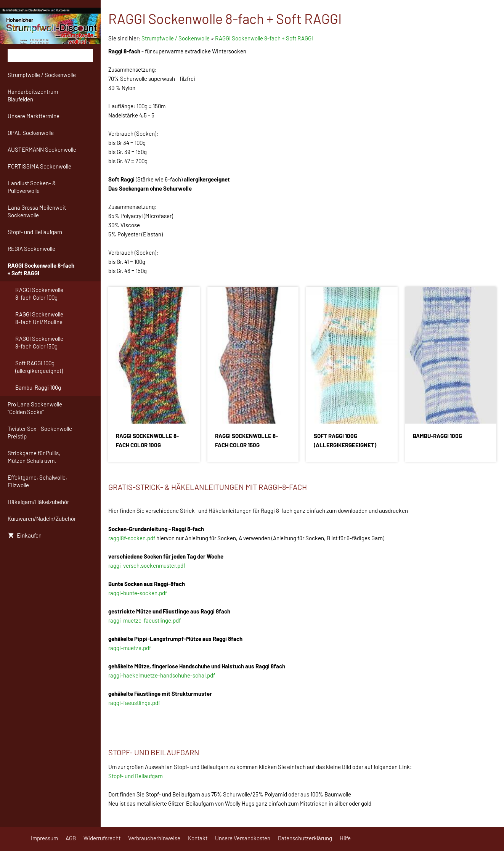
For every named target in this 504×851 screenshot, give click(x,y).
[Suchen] (50, 55)
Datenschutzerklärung (305, 838)
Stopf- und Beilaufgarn (136, 776)
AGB (71, 838)
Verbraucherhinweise (154, 838)
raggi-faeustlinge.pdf (134, 703)
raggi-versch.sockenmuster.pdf (147, 565)
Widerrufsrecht (102, 838)
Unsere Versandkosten (243, 838)
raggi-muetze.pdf (130, 648)
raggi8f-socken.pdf (132, 538)
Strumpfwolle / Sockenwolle (176, 38)
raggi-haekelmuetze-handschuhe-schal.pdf (162, 675)
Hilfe (345, 838)
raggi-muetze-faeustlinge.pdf (144, 620)
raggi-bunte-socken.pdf (138, 593)
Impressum (44, 838)
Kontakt (198, 838)
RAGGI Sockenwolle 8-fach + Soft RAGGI (264, 38)
